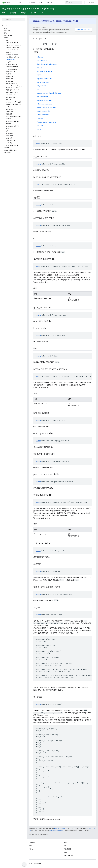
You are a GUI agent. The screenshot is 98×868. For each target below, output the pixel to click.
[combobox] (75, 2)
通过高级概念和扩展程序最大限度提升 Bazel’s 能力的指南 (28, 9)
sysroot (40, 118)
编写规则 (13, 13)
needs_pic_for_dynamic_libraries (49, 93)
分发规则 (23, 13)
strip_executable (43, 115)
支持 (65, 846)
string (38, 164)
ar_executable (42, 61)
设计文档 (34, 13)
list (37, 184)
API (45, 39)
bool (37, 376)
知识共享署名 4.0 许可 (61, 829)
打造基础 (36, 21)
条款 (31, 864)
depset (38, 143)
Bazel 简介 (21, 2)
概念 (4, 13)
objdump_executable (45, 104)
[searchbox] (13, 19)
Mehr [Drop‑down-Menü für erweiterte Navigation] (49, 2)
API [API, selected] (42, 13)
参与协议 (69, 21)
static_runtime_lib (44, 111)
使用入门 (32, 2)
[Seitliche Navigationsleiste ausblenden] (24, 864)
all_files (40, 57)
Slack (65, 852)
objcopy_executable (44, 100)
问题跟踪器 (67, 849)
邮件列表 (59, 21)
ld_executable (42, 86)
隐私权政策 (38, 864)
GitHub (91, 2)
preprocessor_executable (46, 108)
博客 (31, 846)
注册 (77, 21)
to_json (40, 126)
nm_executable (43, 97)
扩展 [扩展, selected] (41, 2)
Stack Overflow (69, 855)
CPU (39, 75)
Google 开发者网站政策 (56, 831)
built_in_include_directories (47, 64)
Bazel (35, 39)
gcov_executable (43, 82)
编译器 (40, 68)
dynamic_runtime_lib (45, 79)
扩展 (41, 39)
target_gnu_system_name (47, 122)
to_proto (40, 129)
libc (39, 89)
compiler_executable (45, 71)
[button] (13, 26)
